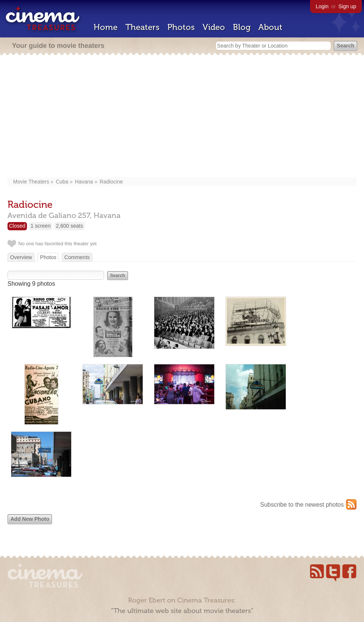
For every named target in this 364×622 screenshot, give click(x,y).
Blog (242, 27)
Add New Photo (30, 519)
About (270, 27)
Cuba (62, 182)
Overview (21, 257)
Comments (77, 257)
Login (322, 6)
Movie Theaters (31, 182)
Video (214, 27)
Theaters (142, 27)
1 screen (41, 226)
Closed (17, 226)
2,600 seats (69, 226)
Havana (84, 182)
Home (106, 27)
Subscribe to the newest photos (302, 505)
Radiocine (111, 182)
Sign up (347, 6)
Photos (181, 27)
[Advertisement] (182, 117)
